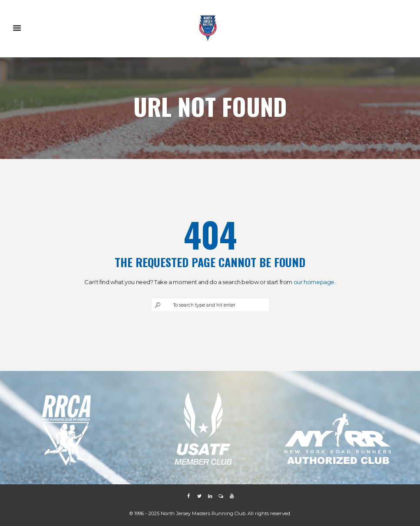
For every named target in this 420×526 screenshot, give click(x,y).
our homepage (314, 282)
